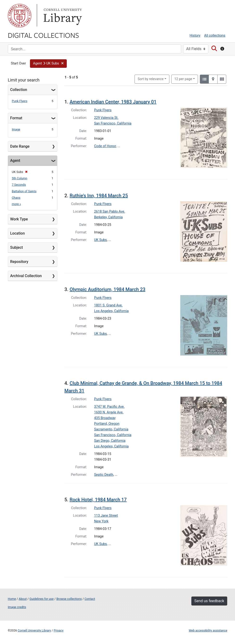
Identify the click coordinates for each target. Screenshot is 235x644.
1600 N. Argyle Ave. (109, 412)
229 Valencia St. (106, 118)
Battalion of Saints (24, 191)
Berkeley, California (108, 217)
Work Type (19, 219)
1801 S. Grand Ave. (108, 305)
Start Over (18, 63)
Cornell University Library (34, 630)
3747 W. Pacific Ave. (109, 407)
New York (101, 521)
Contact (90, 599)
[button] (48, 64)
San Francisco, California (113, 123)
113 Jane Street (106, 516)
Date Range (20, 146)
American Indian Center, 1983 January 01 (113, 102)
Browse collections (69, 599)
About (23, 599)
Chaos (16, 198)
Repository (19, 262)
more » (16, 204)
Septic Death (104, 475)
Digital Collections (43, 35)
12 (183, 79)
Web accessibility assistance (208, 630)
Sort (151, 79)
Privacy (58, 630)
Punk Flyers (20, 101)
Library (62, 16)
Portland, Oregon (107, 424)
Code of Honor (105, 146)
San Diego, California (110, 441)
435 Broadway (105, 418)
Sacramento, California (111, 429)
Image (16, 129)
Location (17, 233)
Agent (15, 161)
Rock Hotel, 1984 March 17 (98, 500)
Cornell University (20, 16)
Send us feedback (209, 601)
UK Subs (101, 240)
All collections (215, 36)
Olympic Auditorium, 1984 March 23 (107, 289)
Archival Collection (26, 276)
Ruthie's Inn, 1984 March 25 (99, 196)
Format (16, 118)
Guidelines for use (42, 599)
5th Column (20, 178)
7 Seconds (19, 185)
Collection (19, 90)
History (195, 36)
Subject (17, 247)
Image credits (17, 607)
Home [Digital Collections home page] (12, 599)
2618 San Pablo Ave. (110, 212)
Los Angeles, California (111, 311)
